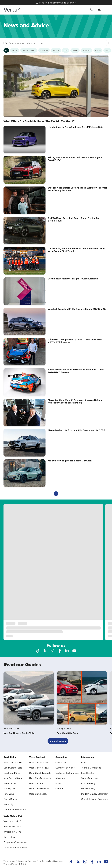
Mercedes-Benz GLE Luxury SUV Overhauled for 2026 (76, 430)
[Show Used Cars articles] (87, 50)
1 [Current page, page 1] (56, 494)
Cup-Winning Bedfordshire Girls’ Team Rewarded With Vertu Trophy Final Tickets (76, 250)
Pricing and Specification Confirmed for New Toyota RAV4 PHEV (75, 159)
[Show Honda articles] (98, 50)
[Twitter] (78, 862)
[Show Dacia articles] (107, 50)
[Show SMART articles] (75, 50)
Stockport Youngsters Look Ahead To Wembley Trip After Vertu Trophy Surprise (77, 189)
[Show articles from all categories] (6, 50)
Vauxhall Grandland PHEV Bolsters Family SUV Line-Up (77, 309)
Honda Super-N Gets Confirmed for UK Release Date (76, 127)
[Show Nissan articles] (15, 50)
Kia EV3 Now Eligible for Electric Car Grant (70, 461)
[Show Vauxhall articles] (56, 50)
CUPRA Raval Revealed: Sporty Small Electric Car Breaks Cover (74, 219)
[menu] (106, 10)
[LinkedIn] (99, 862)
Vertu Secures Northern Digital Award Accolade (73, 279)
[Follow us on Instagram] (52, 650)
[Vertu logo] (12, 10)
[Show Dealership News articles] (29, 50)
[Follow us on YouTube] (74, 650)
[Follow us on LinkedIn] (67, 650)
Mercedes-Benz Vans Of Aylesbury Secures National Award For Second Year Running (75, 401)
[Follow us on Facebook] (60, 650)
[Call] (92, 10)
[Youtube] (106, 862)
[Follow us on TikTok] (38, 650)
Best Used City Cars (67, 733)
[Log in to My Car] (100, 10)
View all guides (58, 741)
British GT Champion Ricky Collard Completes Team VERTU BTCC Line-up (75, 341)
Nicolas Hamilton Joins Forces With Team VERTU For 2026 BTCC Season (76, 371)
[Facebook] (92, 862)
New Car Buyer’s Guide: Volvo (19, 733)
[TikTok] (71, 862)
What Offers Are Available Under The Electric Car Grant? (39, 121)
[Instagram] (85, 862)
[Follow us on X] (45, 650)
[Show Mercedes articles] (44, 50)
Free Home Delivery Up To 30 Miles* (56, 3)
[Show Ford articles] (66, 50)
